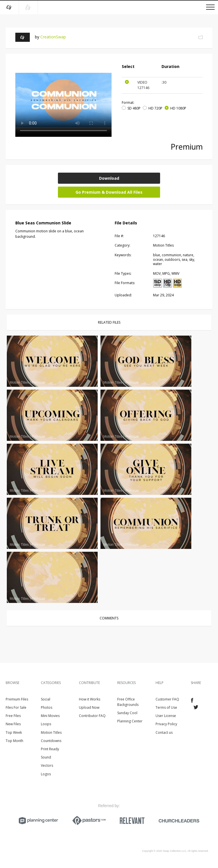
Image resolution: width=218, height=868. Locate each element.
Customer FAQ (167, 699)
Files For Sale (16, 707)
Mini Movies (50, 716)
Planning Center (130, 721)
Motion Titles (51, 732)
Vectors (47, 765)
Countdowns (51, 741)
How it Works (90, 699)
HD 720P (155, 108)
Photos (47, 707)
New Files (13, 724)
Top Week (14, 732)
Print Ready (50, 749)
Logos (46, 774)
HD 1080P (178, 108)
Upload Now (89, 707)
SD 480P (134, 108)
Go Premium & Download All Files (109, 192)
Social (46, 699)
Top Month (14, 741)
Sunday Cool (127, 713)
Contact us (164, 732)
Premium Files (17, 699)
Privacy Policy (166, 724)
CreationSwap (53, 37)
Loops (46, 724)
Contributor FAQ (92, 716)
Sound (46, 757)
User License (166, 716)
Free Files (13, 716)
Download (109, 178)
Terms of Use (166, 707)
